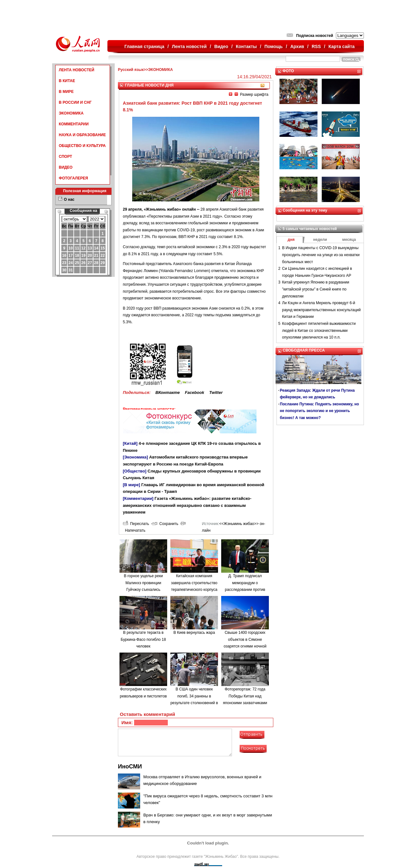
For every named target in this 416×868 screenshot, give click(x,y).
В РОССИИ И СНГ (75, 102)
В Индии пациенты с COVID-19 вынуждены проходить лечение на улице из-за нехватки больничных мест (321, 255)
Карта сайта (341, 46)
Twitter (216, 392)
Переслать (136, 524)
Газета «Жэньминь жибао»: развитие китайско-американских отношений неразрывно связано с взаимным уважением (187, 505)
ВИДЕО (66, 167)
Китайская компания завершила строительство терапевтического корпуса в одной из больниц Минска (194, 590)
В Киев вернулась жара (194, 633)
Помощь (274, 46)
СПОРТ (65, 157)
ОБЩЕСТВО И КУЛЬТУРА (82, 146)
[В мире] (132, 485)
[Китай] (130, 443)
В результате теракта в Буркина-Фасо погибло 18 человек (143, 639)
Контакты (246, 46)
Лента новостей (189, 46)
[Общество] (135, 471)
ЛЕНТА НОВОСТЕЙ (77, 70)
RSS (316, 46)
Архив (297, 46)
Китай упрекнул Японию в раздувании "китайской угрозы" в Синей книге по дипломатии (316, 289)
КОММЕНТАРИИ (74, 124)
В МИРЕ (66, 92)
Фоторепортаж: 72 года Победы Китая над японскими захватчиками (245, 696)
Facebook (195, 392)
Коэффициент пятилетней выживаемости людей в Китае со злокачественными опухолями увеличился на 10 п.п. (319, 330)
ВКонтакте (168, 392)
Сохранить (165, 524)
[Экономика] (136, 457)
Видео (221, 46)
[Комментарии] (138, 498)
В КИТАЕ (67, 81)
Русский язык (131, 70)
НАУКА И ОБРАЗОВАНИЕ (82, 135)
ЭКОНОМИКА (71, 113)
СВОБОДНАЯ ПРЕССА (304, 350)
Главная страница (144, 46)
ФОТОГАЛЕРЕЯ (73, 178)
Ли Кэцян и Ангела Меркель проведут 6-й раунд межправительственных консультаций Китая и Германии (321, 310)
